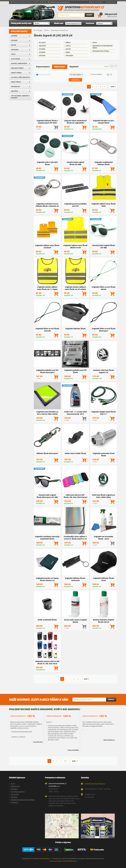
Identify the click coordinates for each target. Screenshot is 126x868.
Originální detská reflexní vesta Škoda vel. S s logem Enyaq (47, 288)
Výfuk (13, 54)
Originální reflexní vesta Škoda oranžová (47, 246)
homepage (39, 30)
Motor (14, 45)
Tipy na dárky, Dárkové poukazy (20, 97)
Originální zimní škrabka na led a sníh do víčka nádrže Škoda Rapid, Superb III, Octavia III (47, 413)
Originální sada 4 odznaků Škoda (47, 163)
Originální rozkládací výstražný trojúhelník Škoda (47, 538)
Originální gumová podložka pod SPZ (75, 205)
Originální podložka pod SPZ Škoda (75, 371)
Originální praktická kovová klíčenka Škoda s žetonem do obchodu (47, 205)
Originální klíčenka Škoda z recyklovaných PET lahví (47, 122)
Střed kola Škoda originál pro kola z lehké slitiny (104, 496)
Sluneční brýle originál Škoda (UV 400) (75, 163)
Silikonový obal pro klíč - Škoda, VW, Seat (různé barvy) (75, 496)
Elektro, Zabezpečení (19, 63)
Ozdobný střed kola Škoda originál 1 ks (104, 371)
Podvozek (15, 50)
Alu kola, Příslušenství (20, 77)
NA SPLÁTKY (15, 794)
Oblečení (14, 91)
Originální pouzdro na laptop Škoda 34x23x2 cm (47, 579)
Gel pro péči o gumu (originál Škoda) (75, 621)
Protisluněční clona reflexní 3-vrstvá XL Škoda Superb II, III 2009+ (75, 538)
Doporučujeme (43, 67)
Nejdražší (74, 67)
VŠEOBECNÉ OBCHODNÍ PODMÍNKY (23, 800)
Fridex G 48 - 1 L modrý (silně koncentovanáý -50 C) (75, 413)
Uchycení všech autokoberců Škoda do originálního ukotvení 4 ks (75, 122)
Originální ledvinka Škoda (75, 328)
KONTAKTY (14, 789)
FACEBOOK (14, 802)
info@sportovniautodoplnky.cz (60, 2)
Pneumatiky (15, 86)
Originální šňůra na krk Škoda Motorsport (104, 330)
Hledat (89, 15)
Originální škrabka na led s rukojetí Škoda (104, 122)
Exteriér (14, 40)
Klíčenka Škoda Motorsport (47, 453)
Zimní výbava (16, 82)
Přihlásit (100, 2)
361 (65, 761)
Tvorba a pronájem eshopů (58, 861)
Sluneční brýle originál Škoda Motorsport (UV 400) (47, 496)
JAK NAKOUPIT (15, 786)
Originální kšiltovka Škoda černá (104, 579)
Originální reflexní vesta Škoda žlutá (104, 205)
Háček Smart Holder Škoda (75, 453)
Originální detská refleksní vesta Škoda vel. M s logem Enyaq (75, 288)
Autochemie (15, 59)
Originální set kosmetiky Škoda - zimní (104, 538)
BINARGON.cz (73, 861)
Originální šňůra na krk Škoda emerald (47, 330)
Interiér (14, 36)
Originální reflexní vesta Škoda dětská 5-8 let (75, 246)
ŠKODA (47, 30)
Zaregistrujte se (111, 2)
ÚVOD (13, 783)
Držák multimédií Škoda (47, 620)
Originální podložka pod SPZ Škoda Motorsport (47, 371)
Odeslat (111, 699)
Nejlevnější (60, 67)
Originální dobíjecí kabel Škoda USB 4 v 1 (104, 413)
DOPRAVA (14, 797)
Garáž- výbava (16, 73)
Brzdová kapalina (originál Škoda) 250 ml (104, 621)
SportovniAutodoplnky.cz (81, 8)
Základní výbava (17, 68)
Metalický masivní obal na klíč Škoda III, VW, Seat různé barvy (47, 662)
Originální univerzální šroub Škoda (104, 454)
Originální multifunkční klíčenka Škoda (104, 163)
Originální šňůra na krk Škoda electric (104, 288)
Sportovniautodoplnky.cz (42, 858)
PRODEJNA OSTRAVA (18, 792)
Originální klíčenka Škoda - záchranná (75, 579)
